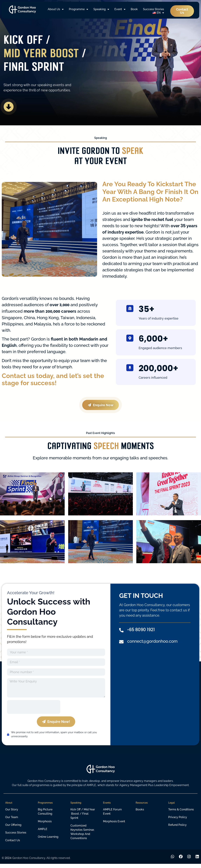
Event (120, 9)
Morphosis (45, 825)
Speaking (101, 9)
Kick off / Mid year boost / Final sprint (83, 817)
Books (140, 813)
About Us (56, 9)
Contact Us (13, 844)
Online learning (48, 840)
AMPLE (43, 833)
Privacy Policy (178, 821)
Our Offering (13, 829)
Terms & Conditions (181, 813)
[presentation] (34, 711)
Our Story (12, 813)
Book (134, 9)
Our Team (12, 821)
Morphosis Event (114, 825)
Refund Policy (177, 829)
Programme (79, 9)
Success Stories (154, 9)
